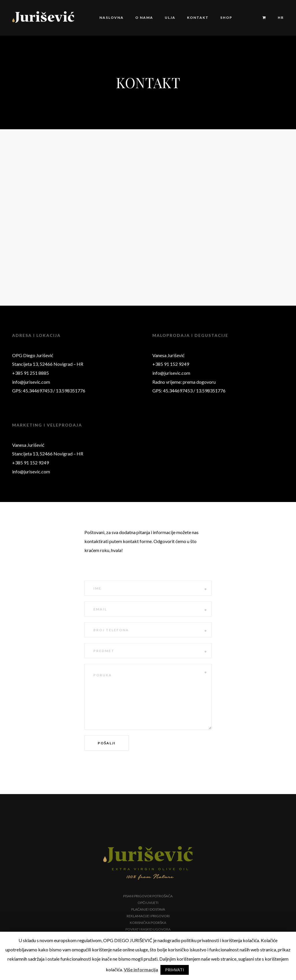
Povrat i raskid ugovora (148, 929)
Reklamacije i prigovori (148, 916)
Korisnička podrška (148, 923)
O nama (144, 17)
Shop (226, 17)
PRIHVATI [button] (175, 970)
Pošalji (107, 743)
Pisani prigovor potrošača (148, 896)
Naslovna (112, 17)
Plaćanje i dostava (148, 909)
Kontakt (198, 17)
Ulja (170, 17)
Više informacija (141, 969)
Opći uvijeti (148, 903)
